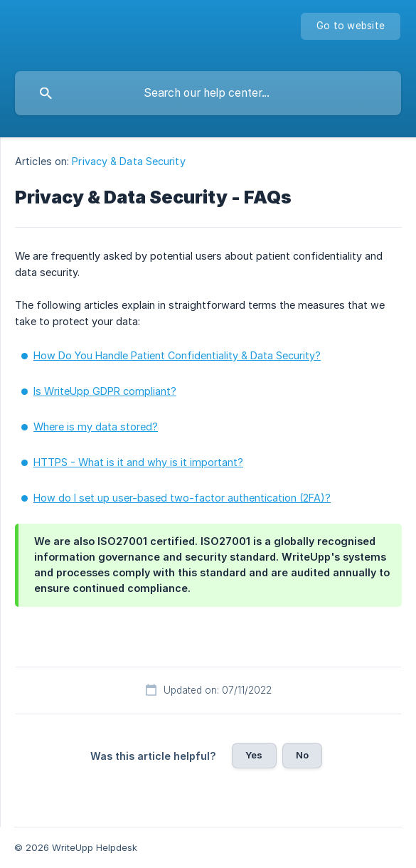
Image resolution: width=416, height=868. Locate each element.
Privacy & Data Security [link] (128, 161)
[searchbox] (208, 93)
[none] (351, 26)
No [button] (302, 755)
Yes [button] (254, 755)
